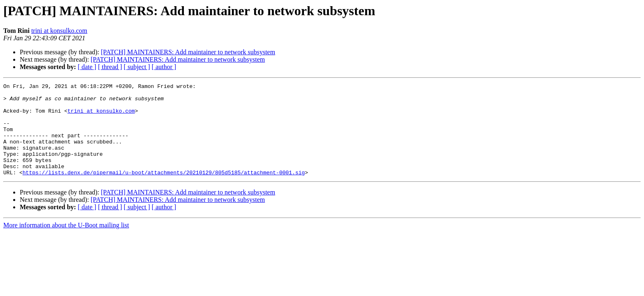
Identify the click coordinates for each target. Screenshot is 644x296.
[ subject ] (137, 67)
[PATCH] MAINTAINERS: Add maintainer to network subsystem (188, 52)
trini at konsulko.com (59, 31)
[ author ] (164, 67)
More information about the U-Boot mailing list (66, 244)
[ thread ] (110, 67)
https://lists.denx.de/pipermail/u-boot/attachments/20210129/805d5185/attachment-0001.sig (164, 191)
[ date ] (87, 67)
